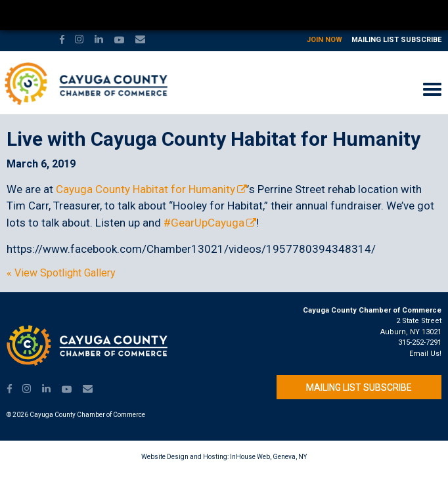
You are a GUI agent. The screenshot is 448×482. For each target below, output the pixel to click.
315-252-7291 (420, 342)
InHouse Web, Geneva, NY (268, 457)
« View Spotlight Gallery (61, 273)
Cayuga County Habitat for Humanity (146, 189)
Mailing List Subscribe (396, 40)
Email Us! (425, 354)
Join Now (325, 40)
